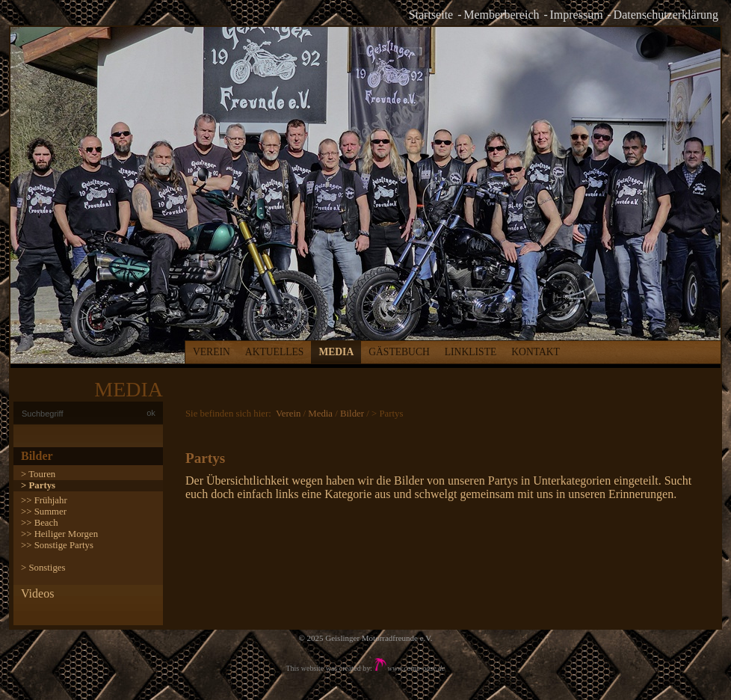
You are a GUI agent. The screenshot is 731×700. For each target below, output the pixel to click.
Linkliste (471, 352)
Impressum (577, 15)
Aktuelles (275, 352)
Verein (212, 352)
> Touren (38, 474)
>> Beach (40, 523)
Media (336, 352)
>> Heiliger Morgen (59, 534)
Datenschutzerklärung (666, 15)
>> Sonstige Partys (57, 545)
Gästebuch (399, 352)
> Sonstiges (43, 568)
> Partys (38, 485)
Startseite (431, 15)
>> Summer (44, 512)
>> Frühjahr (44, 500)
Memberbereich (501, 15)
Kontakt (536, 352)
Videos (37, 593)
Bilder (37, 456)
